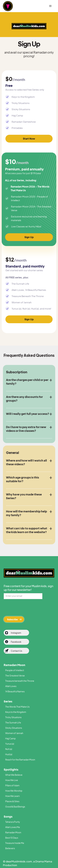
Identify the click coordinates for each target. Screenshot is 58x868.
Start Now (29, 139)
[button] (50, 6)
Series (8, 701)
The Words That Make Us (17, 707)
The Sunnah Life (13, 723)
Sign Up (29, 237)
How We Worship (14, 791)
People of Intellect (15, 670)
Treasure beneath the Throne (20, 681)
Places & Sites (12, 801)
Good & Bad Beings (15, 807)
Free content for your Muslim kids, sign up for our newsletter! (28, 588)
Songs (8, 816)
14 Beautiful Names (15, 691)
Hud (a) (9, 754)
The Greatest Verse (15, 676)
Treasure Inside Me (15, 843)
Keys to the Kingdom (16, 712)
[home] (13, 6)
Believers (10, 848)
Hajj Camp (10, 738)
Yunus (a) (10, 744)
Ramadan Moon (14, 665)
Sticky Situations (14, 728)
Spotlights (11, 769)
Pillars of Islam (12, 785)
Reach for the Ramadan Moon (20, 760)
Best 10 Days (12, 838)
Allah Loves (11, 686)
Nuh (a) (9, 749)
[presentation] (27, 607)
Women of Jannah (14, 733)
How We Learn (12, 796)
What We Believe (14, 775)
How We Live (12, 780)
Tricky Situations (13, 717)
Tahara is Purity (13, 822)
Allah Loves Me (13, 827)
